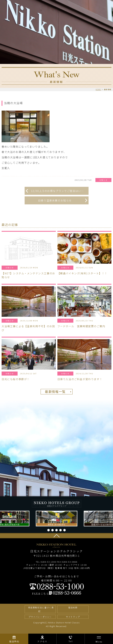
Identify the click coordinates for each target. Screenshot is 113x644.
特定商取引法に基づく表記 (41, 609)
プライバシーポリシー (40, 617)
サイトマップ (73, 617)
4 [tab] (60, 530)
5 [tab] (64, 530)
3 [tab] (56, 530)
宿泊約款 (73, 607)
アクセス (42, 641)
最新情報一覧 (55, 392)
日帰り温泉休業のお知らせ (55, 200)
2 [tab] (53, 530)
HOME (98, 89)
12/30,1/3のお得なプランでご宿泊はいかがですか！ (60, 191)
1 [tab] (49, 530)
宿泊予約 (14, 641)
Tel (70, 641)
